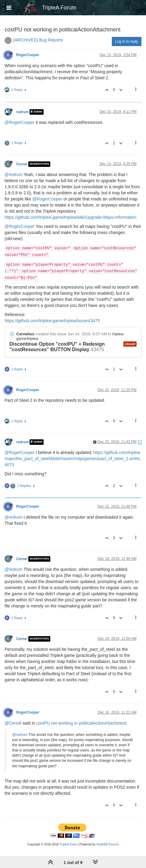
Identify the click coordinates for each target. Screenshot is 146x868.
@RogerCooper (20, 122)
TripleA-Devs (68, 844)
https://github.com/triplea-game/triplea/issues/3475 (52, 321)
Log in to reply (127, 41)
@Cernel (13, 723)
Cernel (22, 164)
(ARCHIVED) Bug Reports (38, 40)
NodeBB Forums (108, 844)
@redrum (14, 175)
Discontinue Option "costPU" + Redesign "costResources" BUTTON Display (57, 347)
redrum (22, 112)
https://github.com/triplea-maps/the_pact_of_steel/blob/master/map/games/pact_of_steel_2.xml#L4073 (73, 459)
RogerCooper (28, 55)
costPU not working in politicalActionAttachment (81, 723)
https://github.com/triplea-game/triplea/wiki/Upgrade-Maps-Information (71, 217)
